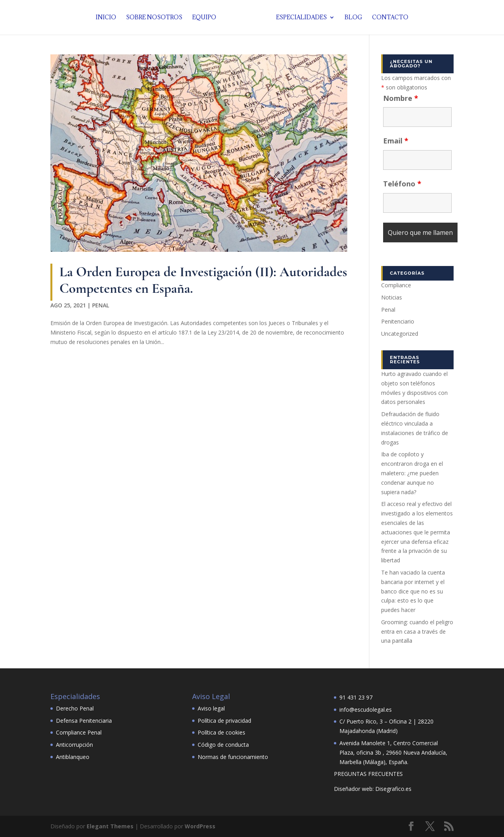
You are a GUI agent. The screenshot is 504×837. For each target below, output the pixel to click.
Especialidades (299, 18)
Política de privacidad (224, 721)
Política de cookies (221, 732)
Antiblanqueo (73, 757)
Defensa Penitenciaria (84, 721)
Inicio (108, 18)
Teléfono (402, 184)
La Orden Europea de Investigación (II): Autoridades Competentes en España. (203, 280)
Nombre (401, 98)
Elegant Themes (110, 826)
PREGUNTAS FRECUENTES (368, 774)
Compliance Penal (79, 732)
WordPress (200, 826)
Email (396, 141)
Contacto (388, 18)
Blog (351, 18)
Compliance (396, 285)
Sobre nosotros (156, 18)
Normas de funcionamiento (233, 757)
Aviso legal (211, 708)
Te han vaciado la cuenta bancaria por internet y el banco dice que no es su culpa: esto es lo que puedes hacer (413, 591)
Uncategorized (400, 334)
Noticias (392, 297)
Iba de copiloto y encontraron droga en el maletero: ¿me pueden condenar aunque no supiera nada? (412, 473)
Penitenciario (398, 321)
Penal (101, 305)
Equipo (206, 18)
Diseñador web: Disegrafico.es (373, 789)
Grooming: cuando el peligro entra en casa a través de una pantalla (417, 631)
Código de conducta (223, 745)
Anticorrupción (74, 745)
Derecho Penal (75, 708)
